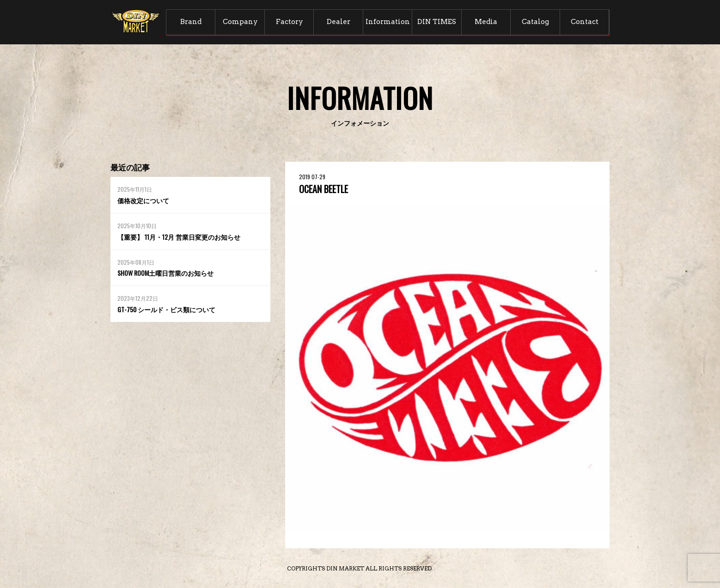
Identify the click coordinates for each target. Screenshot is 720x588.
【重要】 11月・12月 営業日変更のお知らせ (179, 237)
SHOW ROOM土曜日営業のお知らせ (165, 273)
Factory (290, 22)
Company (240, 22)
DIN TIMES (437, 22)
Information (388, 22)
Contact (585, 22)
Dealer (339, 22)
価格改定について (143, 200)
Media (486, 22)
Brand (191, 22)
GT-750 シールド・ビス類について (166, 309)
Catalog (535, 22)
